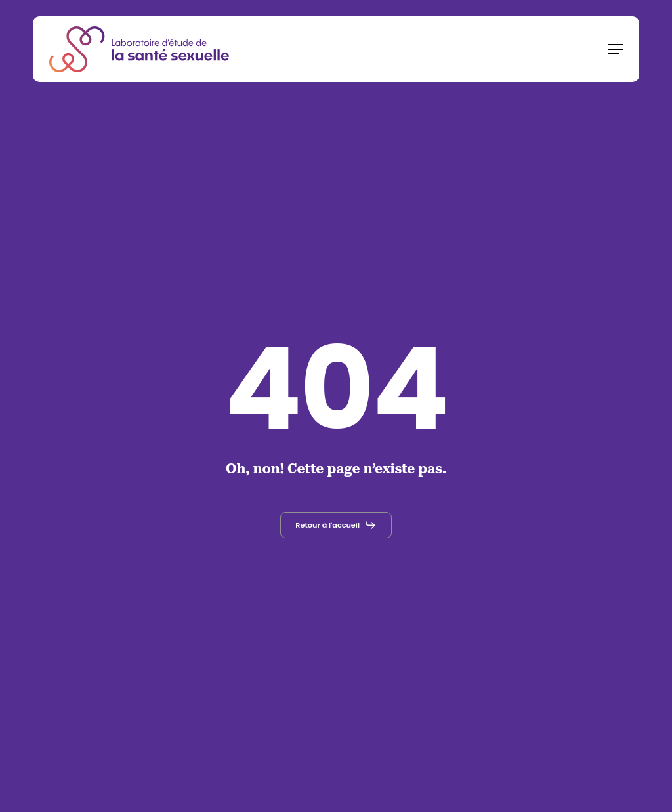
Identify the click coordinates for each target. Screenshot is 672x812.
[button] (616, 49)
